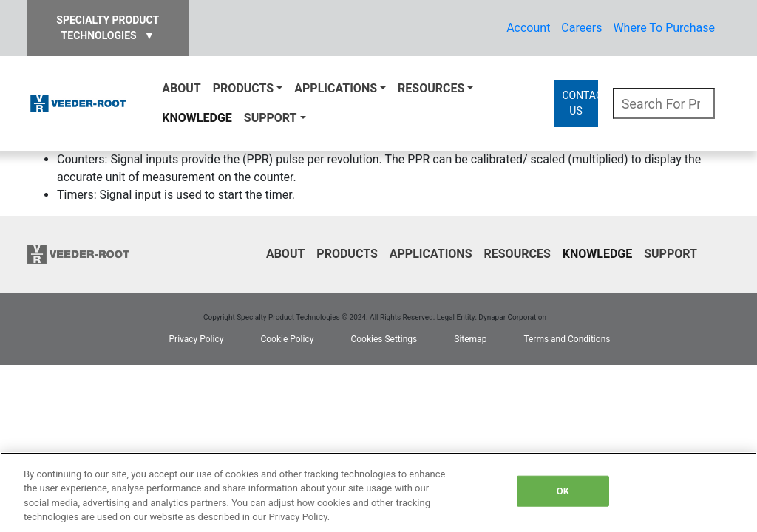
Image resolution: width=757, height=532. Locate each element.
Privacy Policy (197, 339)
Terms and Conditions (567, 339)
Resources (431, 88)
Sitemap (470, 339)
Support (271, 118)
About (181, 88)
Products (243, 88)
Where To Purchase (664, 28)
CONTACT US (580, 103)
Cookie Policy (287, 339)
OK (563, 491)
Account (528, 28)
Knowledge (197, 118)
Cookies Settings (384, 339)
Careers (581, 28)
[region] (378, 492)
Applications (336, 88)
